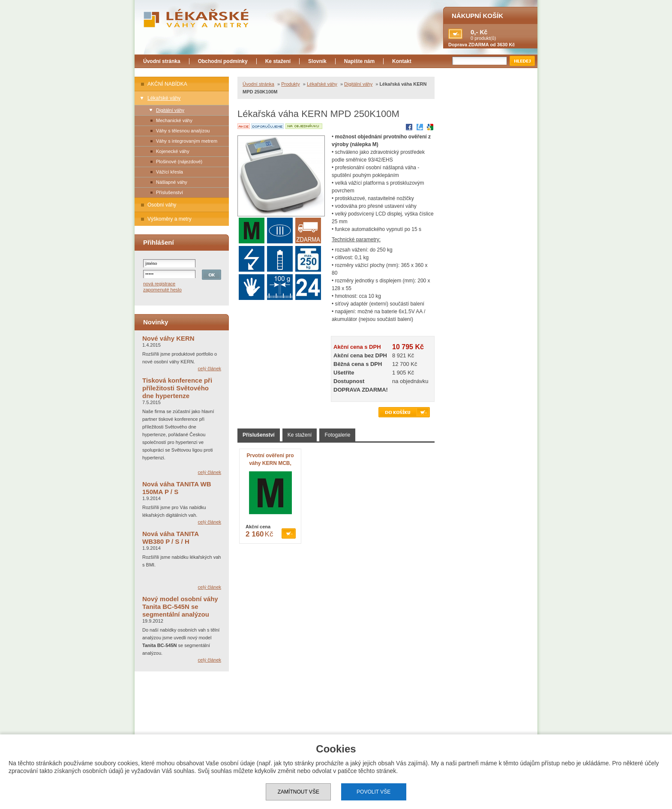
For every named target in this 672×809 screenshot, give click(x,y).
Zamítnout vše (298, 792)
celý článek (210, 369)
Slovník (317, 61)
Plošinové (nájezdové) (179, 162)
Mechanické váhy (174, 120)
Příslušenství (169, 192)
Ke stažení (278, 61)
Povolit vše (373, 792)
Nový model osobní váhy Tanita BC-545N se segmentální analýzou (180, 607)
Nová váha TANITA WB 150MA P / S (177, 488)
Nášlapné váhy (172, 182)
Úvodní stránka (162, 61)
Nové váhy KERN (168, 338)
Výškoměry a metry (169, 219)
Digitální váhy (170, 110)
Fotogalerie (337, 435)
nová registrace (159, 284)
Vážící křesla (169, 172)
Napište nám (359, 61)
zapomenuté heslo (162, 290)
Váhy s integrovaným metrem (187, 141)
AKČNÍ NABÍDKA (167, 84)
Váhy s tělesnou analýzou (183, 131)
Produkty (290, 84)
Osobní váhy (162, 205)
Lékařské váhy (164, 98)
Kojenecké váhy (173, 151)
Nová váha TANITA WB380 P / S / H (170, 538)
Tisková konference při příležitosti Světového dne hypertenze (177, 388)
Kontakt (402, 61)
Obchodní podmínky (223, 61)
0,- (474, 32)
